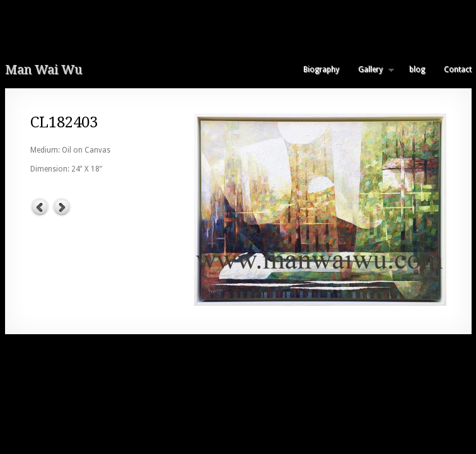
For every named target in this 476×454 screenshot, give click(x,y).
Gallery (371, 69)
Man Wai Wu (44, 69)
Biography (321, 69)
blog (417, 69)
